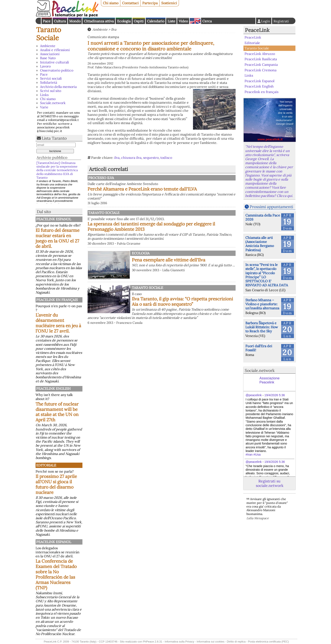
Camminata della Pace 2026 (263, 217)
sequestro (151, 158)
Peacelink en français (57, 300)
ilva (117, 158)
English (195, 21)
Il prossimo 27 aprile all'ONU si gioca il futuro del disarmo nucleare (56, 484)
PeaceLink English (53, 389)
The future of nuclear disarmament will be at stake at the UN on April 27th (57, 412)
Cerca (207, 21)
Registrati (281, 21)
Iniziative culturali (55, 62)
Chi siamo (111, 3)
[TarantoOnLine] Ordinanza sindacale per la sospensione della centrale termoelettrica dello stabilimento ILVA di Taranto (57, 170)
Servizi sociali (51, 78)
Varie (44, 107)
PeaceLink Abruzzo (260, 54)
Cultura (60, 21)
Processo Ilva (101, 178)
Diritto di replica (236, 642)
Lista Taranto (54, 138)
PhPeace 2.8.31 (153, 642)
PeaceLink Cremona (260, 70)
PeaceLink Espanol (54, 219)
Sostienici (169, 3)
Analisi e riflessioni (55, 50)
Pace (47, 21)
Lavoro (45, 66)
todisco (166, 158)
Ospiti (139, 21)
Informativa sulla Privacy (179, 642)
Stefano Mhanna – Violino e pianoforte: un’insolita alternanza (262, 304)
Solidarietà (49, 82)
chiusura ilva (131, 158)
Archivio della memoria (58, 87)
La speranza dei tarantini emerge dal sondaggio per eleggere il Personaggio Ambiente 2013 (151, 227)
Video (183, 21)
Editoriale (46, 465)
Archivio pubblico (52, 157)
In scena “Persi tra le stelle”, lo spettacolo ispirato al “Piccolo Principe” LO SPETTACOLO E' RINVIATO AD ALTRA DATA (267, 275)
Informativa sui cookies (210, 642)
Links (44, 95)
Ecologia (124, 21)
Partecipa (150, 3)
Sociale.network (53, 103)
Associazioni (50, 54)
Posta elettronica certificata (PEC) (268, 642)
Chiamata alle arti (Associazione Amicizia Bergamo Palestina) (260, 244)
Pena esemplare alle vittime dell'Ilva (169, 260)
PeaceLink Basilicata (261, 59)
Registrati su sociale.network (270, 483)
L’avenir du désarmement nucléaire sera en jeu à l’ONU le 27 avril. (58, 323)
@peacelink (254, 395)
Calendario (156, 21)
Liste (171, 21)
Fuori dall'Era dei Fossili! (259, 348)
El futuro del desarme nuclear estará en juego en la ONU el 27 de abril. (58, 238)
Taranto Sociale (49, 34)
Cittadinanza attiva (99, 21)
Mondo (75, 21)
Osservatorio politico (57, 70)
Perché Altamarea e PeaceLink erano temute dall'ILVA (142, 189)
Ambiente (48, 46)
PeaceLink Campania (261, 65)
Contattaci (130, 3)
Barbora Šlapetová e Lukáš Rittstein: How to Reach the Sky (262, 327)
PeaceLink (257, 30)
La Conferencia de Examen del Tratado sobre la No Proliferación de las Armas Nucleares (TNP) (56, 574)
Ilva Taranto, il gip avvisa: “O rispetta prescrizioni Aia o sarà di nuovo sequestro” (182, 301)
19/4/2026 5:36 (275, 395)
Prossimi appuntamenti (271, 207)
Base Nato (48, 58)
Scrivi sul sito (51, 91)
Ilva (114, 29)
